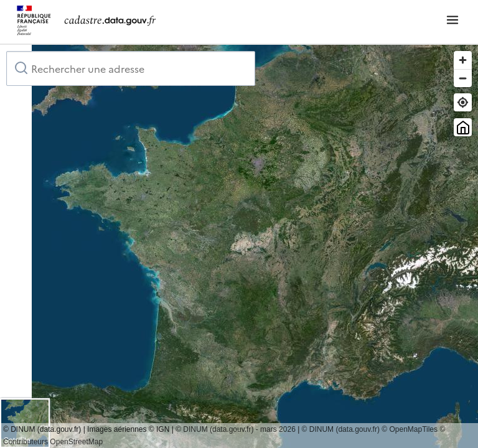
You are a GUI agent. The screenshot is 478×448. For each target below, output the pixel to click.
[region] (239, 246)
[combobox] (131, 68)
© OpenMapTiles (410, 429)
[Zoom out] (463, 78)
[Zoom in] (463, 60)
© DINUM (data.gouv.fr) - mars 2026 (236, 429)
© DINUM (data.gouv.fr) (341, 429)
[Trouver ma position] (463, 102)
